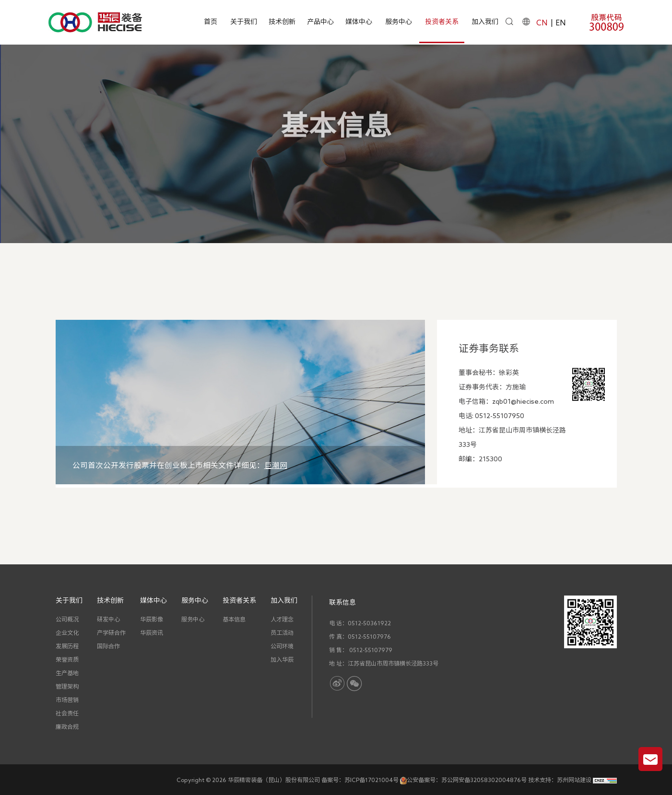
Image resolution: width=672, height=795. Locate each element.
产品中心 (320, 22)
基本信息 (403, 169)
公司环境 (282, 646)
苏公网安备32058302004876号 (484, 780)
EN (560, 23)
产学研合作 (111, 632)
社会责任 (67, 713)
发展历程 (67, 646)
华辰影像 (152, 619)
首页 (211, 22)
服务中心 (399, 22)
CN (542, 23)
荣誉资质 (67, 659)
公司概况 (67, 619)
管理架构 (67, 686)
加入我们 (485, 22)
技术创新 (282, 22)
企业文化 (67, 632)
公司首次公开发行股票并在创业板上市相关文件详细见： (180, 465)
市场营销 (67, 700)
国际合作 (108, 646)
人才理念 (282, 619)
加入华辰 (282, 659)
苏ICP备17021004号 (371, 780)
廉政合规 (67, 726)
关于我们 (244, 22)
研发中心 (108, 619)
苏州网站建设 (574, 780)
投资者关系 (442, 22)
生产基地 (67, 673)
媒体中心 (359, 22)
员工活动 (282, 632)
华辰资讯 (152, 632)
